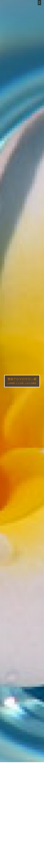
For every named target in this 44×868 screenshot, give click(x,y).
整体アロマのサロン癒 (22, 379)
